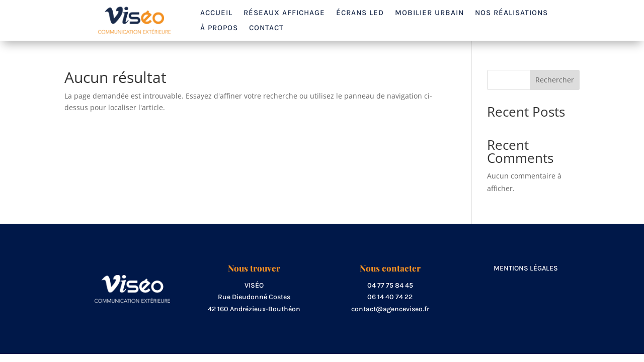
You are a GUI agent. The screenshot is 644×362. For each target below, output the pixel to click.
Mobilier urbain (429, 13)
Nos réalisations (511, 13)
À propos (219, 28)
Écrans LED (360, 13)
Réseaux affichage (284, 13)
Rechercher (555, 80)
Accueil (216, 13)
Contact (266, 28)
